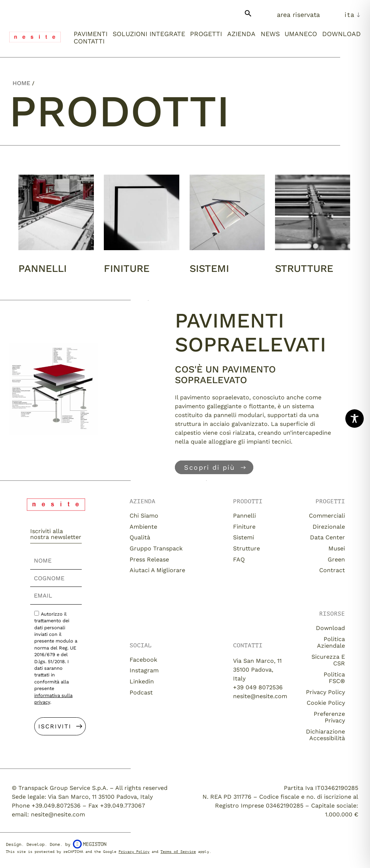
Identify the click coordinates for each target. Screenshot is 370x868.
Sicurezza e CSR (328, 660)
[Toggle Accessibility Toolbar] (355, 419)
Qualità (140, 537)
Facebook (143, 660)
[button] (248, 16)
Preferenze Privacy (329, 717)
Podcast (141, 692)
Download (341, 34)
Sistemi (209, 269)
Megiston (90, 844)
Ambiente (143, 527)
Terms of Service (178, 852)
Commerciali (327, 516)
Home (21, 83)
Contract (332, 570)
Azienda (241, 34)
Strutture (304, 269)
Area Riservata (298, 15)
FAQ (239, 559)
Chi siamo (144, 516)
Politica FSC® (334, 678)
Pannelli (43, 269)
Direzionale (329, 527)
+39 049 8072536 (258, 687)
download (330, 628)
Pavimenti (91, 34)
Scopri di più (209, 467)
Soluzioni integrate (149, 34)
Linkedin (142, 681)
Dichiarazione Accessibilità (325, 735)
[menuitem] (353, 15)
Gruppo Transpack (156, 548)
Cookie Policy (326, 703)
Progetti (206, 34)
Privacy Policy (325, 692)
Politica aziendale (331, 642)
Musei (337, 548)
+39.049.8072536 (56, 806)
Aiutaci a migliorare (157, 570)
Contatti (89, 41)
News (270, 34)
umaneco (301, 34)
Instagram (144, 670)
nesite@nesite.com (260, 696)
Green (336, 559)
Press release (149, 559)
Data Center (327, 537)
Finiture (127, 269)
